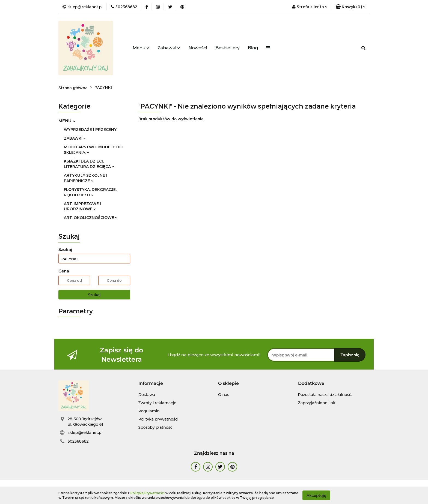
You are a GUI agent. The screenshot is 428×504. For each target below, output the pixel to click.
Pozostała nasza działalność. (325, 395)
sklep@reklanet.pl (85, 433)
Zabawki (169, 48)
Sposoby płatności (156, 427)
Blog (253, 48)
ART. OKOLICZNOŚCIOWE (91, 217)
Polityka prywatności (158, 419)
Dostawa (147, 395)
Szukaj (94, 295)
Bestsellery (228, 48)
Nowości (198, 48)
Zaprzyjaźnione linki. (318, 403)
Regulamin (149, 411)
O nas (224, 395)
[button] (351, 7)
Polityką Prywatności (148, 493)
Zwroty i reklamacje (157, 403)
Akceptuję (316, 495)
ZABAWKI (75, 138)
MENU (67, 121)
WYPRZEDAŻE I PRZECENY (90, 129)
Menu (141, 48)
